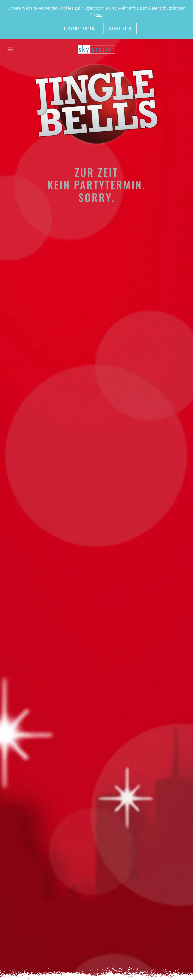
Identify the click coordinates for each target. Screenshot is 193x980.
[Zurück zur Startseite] (96, 49)
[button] (10, 49)
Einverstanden (79, 29)
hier (99, 15)
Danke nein (120, 29)
